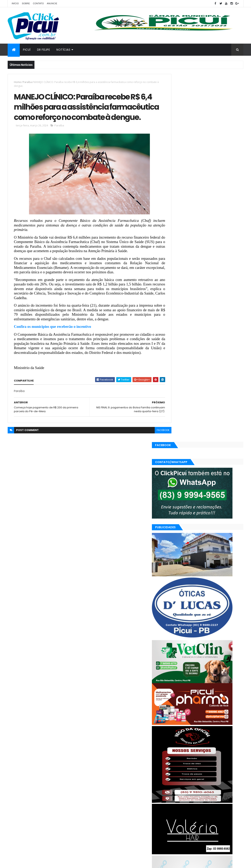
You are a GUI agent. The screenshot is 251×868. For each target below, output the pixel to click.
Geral (191, 800)
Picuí (27, 50)
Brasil (176, 793)
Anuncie (52, 3)
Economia (206, 793)
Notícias (63, 50)
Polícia (176, 807)
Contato (38, 3)
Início (15, 3)
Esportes (178, 800)
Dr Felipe (44, 50)
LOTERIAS (205, 800)
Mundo (220, 800)
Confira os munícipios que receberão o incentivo (52, 344)
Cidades (189, 793)
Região (203, 807)
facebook (154, 452)
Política (190, 807)
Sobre (26, 3)
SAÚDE (217, 807)
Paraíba (27, 82)
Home (17, 82)
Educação (223, 793)
